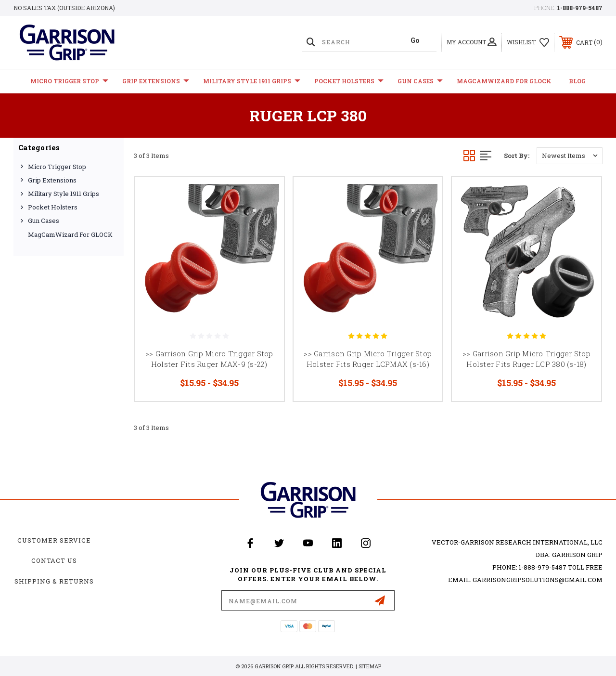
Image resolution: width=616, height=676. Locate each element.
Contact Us (54, 560)
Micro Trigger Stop (69, 81)
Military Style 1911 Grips (252, 81)
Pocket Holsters (349, 81)
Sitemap (370, 666)
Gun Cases (420, 81)
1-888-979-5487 (580, 8)
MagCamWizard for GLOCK (504, 81)
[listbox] (570, 156)
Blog (577, 81)
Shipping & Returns (54, 581)
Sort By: (517, 156)
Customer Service (54, 540)
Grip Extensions (156, 81)
